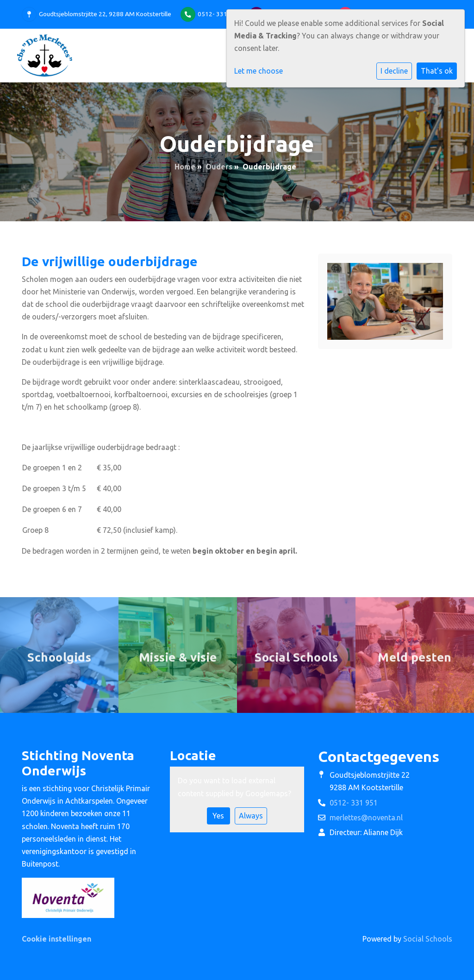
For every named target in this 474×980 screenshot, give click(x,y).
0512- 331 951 (219, 14)
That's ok (437, 71)
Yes (218, 816)
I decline (394, 71)
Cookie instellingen (56, 939)
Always (251, 816)
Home (185, 167)
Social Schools (428, 939)
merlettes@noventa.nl (366, 818)
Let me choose (259, 71)
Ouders (219, 167)
